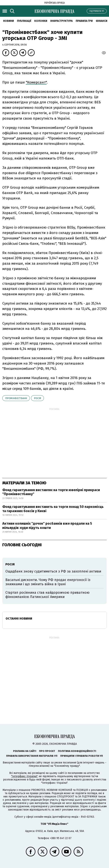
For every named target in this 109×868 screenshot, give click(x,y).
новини (8, 21)
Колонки (41, 21)
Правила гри (84, 21)
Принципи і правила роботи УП (82, 756)
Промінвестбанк (16, 398)
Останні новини (19, 618)
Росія (37, 398)
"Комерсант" (36, 82)
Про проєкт (47, 751)
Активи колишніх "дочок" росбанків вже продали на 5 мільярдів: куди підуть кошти (47, 526)
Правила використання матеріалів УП (32, 756)
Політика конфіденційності (77, 751)
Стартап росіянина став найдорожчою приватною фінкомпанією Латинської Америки (47, 595)
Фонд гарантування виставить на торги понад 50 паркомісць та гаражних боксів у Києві (53, 509)
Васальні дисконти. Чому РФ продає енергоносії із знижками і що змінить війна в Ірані (48, 582)
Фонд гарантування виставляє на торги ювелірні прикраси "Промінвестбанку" (51, 492)
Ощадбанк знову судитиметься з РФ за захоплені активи (53, 571)
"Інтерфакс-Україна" (24, 776)
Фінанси (101, 21)
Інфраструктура (61, 21)
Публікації (24, 21)
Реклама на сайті (25, 751)
